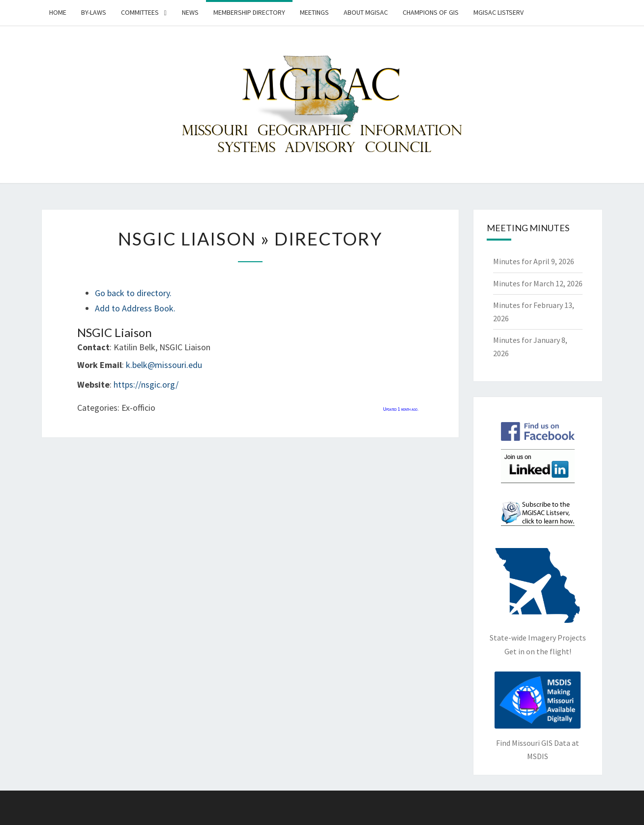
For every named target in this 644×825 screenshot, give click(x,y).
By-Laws (94, 12)
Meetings (314, 12)
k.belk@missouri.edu (164, 365)
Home (58, 12)
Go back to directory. (133, 293)
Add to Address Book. (135, 308)
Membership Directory (249, 12)
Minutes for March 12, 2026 (538, 283)
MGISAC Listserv (498, 12)
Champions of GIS (431, 12)
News (190, 12)
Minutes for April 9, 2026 (534, 261)
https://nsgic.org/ (146, 384)
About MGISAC (366, 12)
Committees (140, 12)
